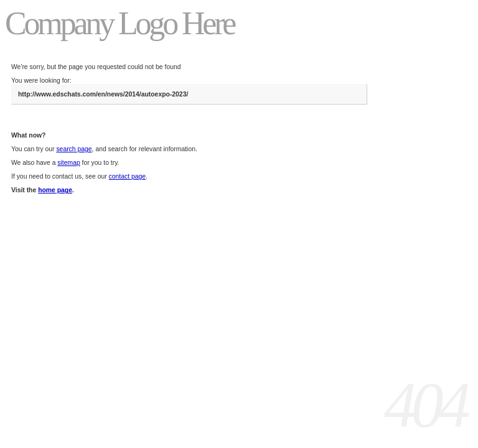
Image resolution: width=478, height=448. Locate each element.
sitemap (68, 163)
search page (74, 149)
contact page (128, 176)
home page (55, 190)
